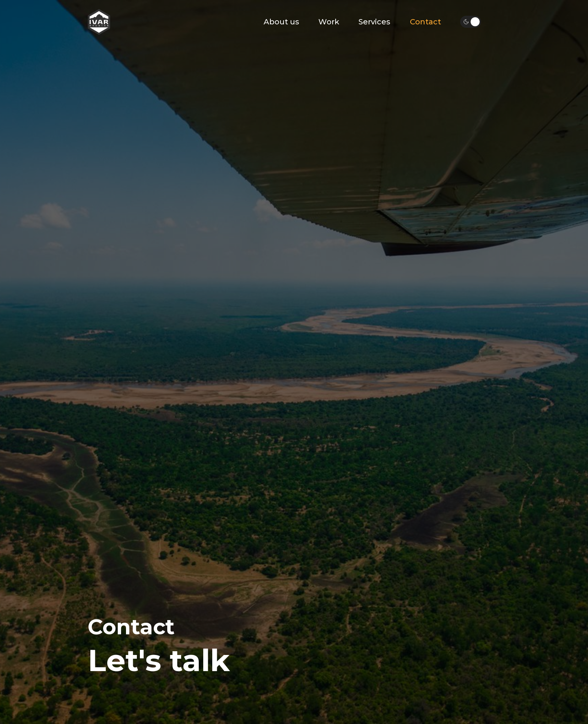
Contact (425, 22)
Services (374, 22)
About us (281, 22)
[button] (471, 22)
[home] (99, 22)
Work (329, 22)
